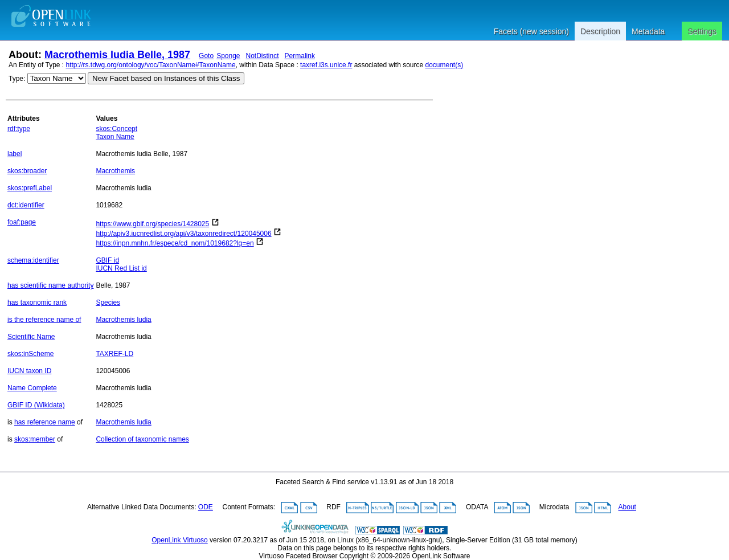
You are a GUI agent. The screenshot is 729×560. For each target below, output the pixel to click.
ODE (206, 508)
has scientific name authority (50, 285)
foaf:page (22, 222)
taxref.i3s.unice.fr (326, 65)
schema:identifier (33, 260)
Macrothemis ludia (123, 320)
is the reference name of (44, 320)
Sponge (228, 56)
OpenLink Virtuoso (180, 540)
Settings (702, 31)
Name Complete (32, 388)
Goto (206, 56)
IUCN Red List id (121, 268)
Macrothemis (115, 171)
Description (600, 31)
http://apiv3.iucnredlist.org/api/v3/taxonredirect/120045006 (183, 234)
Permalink (300, 56)
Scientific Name (31, 337)
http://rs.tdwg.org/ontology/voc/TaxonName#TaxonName (151, 65)
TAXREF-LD (114, 354)
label (15, 154)
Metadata (648, 31)
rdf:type (19, 129)
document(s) (444, 65)
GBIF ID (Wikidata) (36, 405)
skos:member (35, 439)
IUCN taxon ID (29, 371)
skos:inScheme (30, 354)
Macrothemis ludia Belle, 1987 (117, 55)
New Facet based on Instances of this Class (166, 78)
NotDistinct (263, 56)
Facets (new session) (531, 31)
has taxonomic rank (37, 303)
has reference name (45, 422)
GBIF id (107, 260)
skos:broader (27, 171)
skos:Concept (116, 129)
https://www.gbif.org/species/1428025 (152, 224)
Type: (17, 79)
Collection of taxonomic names (142, 439)
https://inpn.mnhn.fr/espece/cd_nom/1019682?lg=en (175, 243)
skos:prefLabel (30, 188)
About (627, 508)
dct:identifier (26, 205)
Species (108, 303)
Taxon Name (115, 137)
